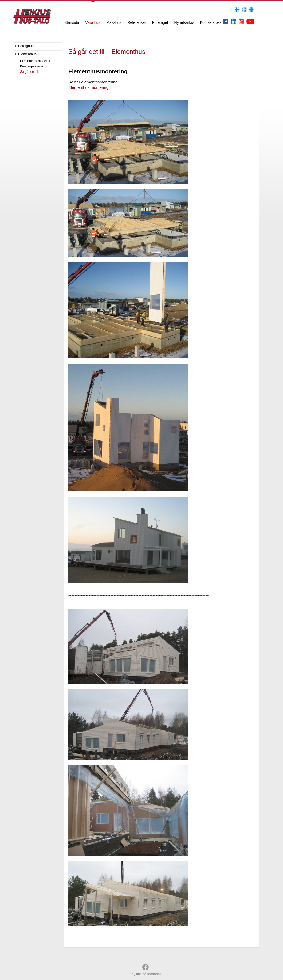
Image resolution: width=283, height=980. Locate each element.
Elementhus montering (88, 87)
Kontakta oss (211, 22)
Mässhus (114, 22)
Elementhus (27, 54)
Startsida (72, 22)
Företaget (160, 22)
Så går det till (29, 72)
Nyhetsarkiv (184, 22)
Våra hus (93, 22)
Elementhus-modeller (35, 61)
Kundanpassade (32, 66)
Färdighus (26, 46)
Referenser (137, 22)
